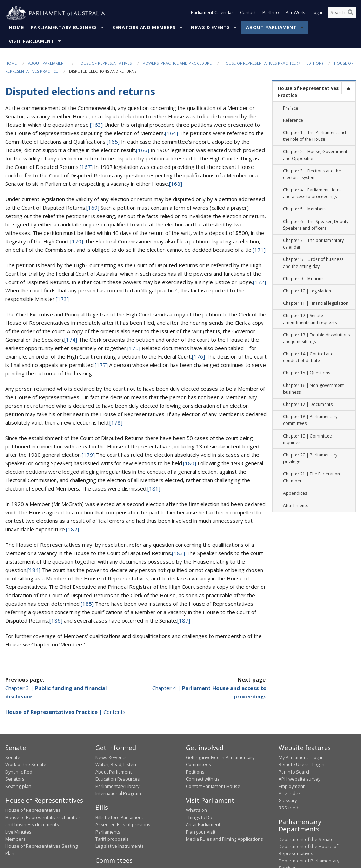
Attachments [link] (296, 506)
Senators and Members (144, 28)
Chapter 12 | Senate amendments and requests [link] (310, 319)
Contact (248, 13)
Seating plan (18, 786)
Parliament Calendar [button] (212, 13)
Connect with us (203, 779)
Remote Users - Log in (302, 765)
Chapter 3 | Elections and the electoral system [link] (312, 174)
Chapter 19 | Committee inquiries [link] (307, 439)
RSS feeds (290, 808)
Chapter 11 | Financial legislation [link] (316, 304)
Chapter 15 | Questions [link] (307, 373)
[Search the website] (342, 13)
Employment (292, 786)
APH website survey (299, 779)
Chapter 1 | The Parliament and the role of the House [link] (315, 136)
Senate (13, 758)
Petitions (195, 772)
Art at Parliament (203, 825)
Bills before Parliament (119, 818)
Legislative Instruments (120, 846)
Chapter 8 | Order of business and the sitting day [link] (313, 263)
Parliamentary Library (117, 786)
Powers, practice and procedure (177, 63)
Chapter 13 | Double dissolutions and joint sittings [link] (316, 338)
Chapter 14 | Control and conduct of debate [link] (308, 357)
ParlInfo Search (295, 772)
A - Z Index (290, 794)
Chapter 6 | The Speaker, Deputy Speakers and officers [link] (316, 225)
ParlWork (295, 13)
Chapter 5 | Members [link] (305, 209)
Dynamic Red (19, 772)
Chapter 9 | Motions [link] (303, 279)
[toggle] (348, 88)
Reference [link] (293, 120)
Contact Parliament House (213, 786)
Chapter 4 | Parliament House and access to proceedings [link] (313, 193)
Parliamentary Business (64, 28)
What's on (196, 810)
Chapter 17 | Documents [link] (308, 405)
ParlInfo (271, 13)
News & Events (210, 28)
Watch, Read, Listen (116, 765)
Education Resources (118, 779)
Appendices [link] (295, 493)
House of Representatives (105, 63)
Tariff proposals (112, 839)
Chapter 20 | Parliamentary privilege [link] (310, 459)
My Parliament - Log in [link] (301, 758)
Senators (15, 779)
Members (15, 839)
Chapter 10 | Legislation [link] (307, 291)
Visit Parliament (31, 41)
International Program (118, 794)
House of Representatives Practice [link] (308, 92)
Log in (318, 13)
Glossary (288, 801)
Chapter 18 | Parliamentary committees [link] (310, 420)
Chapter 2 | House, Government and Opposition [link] (315, 155)
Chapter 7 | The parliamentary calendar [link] (313, 244)
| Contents (65, 712)
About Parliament (271, 28)
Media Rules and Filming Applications (225, 839)
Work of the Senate (26, 765)
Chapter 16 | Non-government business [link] (313, 389)
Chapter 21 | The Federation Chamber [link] (312, 478)
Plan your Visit (201, 832)
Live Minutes (18, 832)
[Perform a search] (350, 13)
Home (16, 28)
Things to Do (199, 818)
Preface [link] (291, 108)
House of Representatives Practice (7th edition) (273, 63)
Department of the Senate (306, 839)
